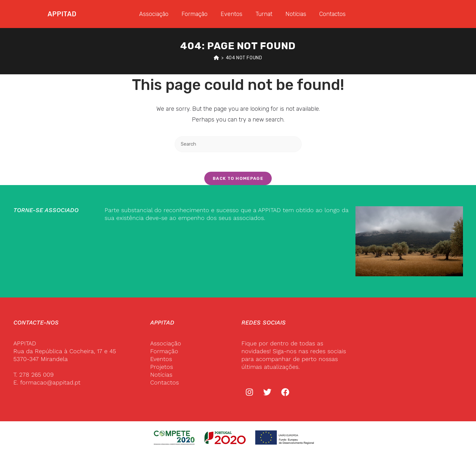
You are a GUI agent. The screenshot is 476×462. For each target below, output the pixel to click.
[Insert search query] (238, 144)
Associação (154, 14)
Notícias (296, 14)
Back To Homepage (238, 178)
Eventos (231, 14)
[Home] (216, 58)
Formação (195, 14)
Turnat (264, 14)
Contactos (332, 14)
